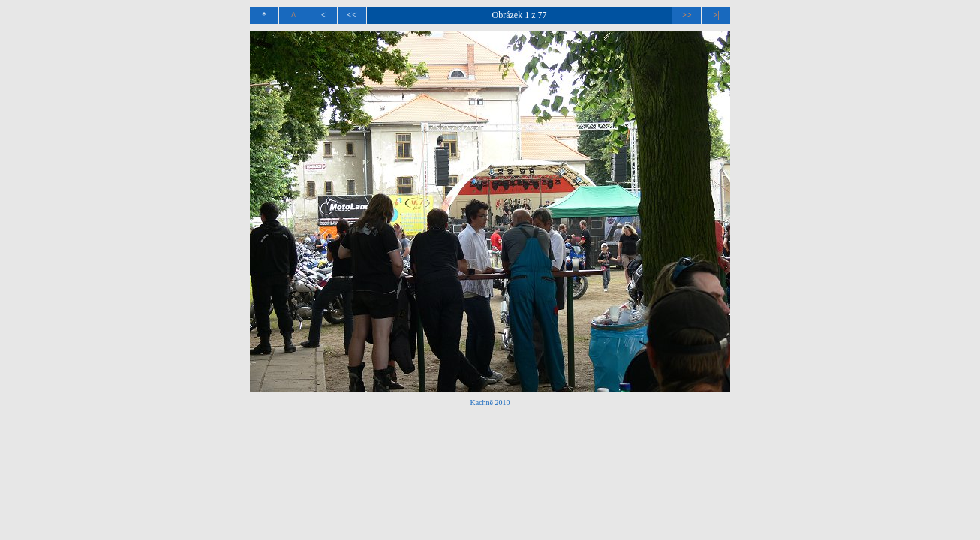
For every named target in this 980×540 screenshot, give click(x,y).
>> (687, 15)
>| (715, 15)
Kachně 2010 (490, 402)
